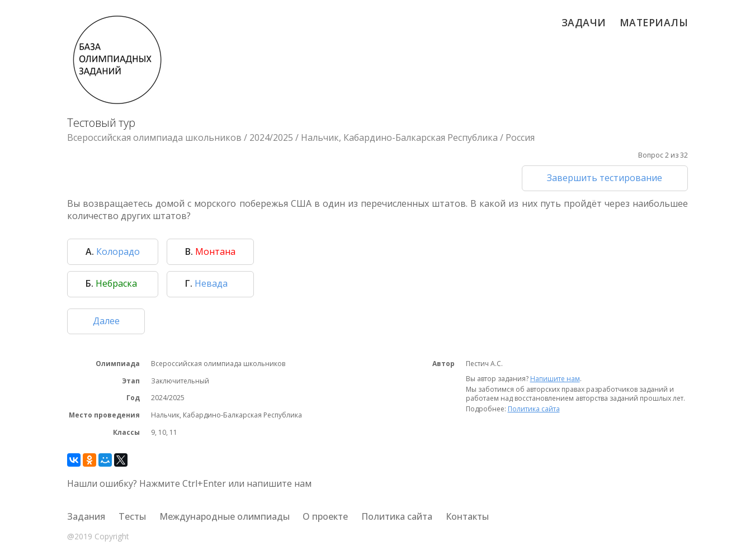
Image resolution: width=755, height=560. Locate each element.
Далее (106, 321)
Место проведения (104, 415)
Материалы (654, 22)
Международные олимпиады (225, 516)
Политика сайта (534, 409)
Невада (206, 283)
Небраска (111, 283)
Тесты (132, 516)
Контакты (467, 516)
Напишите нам (555, 379)
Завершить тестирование (605, 178)
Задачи (584, 22)
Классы (126, 433)
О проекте (325, 516)
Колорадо (113, 251)
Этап (131, 381)
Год (133, 398)
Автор (443, 364)
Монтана (210, 251)
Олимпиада (118, 364)
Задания (86, 516)
